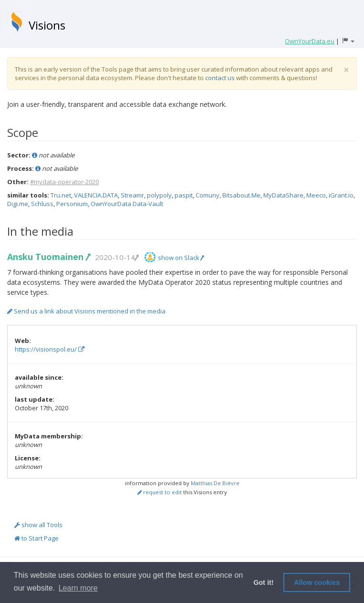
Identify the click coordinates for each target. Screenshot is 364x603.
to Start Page (36, 538)
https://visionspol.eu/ (50, 349)
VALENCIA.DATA (96, 195)
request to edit (160, 492)
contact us (220, 78)
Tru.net (61, 195)
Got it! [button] (263, 582)
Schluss (42, 204)
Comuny (208, 195)
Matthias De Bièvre (215, 483)
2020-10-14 (116, 257)
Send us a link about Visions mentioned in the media (86, 311)
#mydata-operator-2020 (64, 182)
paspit (184, 195)
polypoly (159, 195)
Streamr (132, 195)
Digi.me (18, 204)
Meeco (316, 195)
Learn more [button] (78, 588)
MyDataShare (283, 195)
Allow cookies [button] (317, 582)
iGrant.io (341, 195)
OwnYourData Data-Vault (127, 204)
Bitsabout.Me (241, 195)
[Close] (346, 70)
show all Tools (38, 525)
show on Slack (181, 258)
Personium (72, 204)
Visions (47, 25)
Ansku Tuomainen (48, 257)
